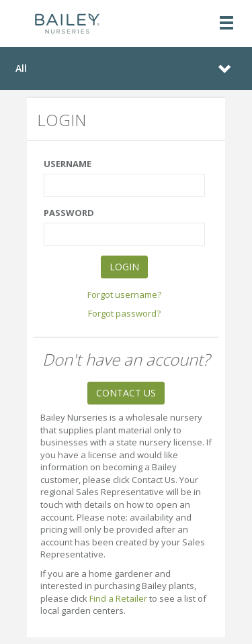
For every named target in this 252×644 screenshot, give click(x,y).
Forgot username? (124, 294)
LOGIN (124, 267)
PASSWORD (69, 213)
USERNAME (68, 164)
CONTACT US (126, 393)
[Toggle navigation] (226, 24)
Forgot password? (124, 313)
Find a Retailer (118, 598)
